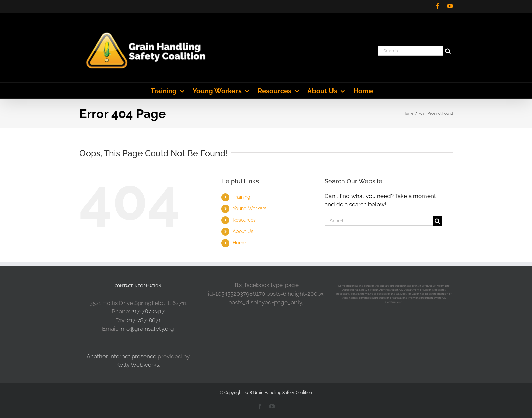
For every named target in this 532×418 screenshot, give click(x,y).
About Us (243, 231)
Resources (244, 220)
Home (239, 243)
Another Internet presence (121, 356)
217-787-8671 (144, 320)
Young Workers (250, 208)
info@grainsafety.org (147, 329)
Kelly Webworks (138, 365)
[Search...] (410, 51)
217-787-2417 (148, 311)
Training (242, 197)
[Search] (448, 51)
